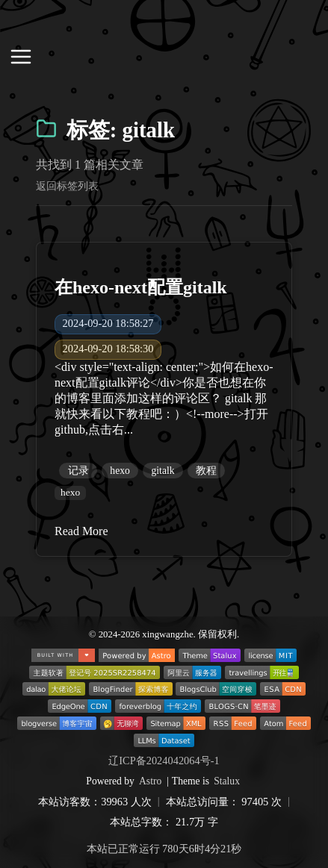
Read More (81, 531)
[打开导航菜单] (21, 58)
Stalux (227, 781)
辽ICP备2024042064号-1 (164, 761)
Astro (150, 781)
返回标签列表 (67, 186)
